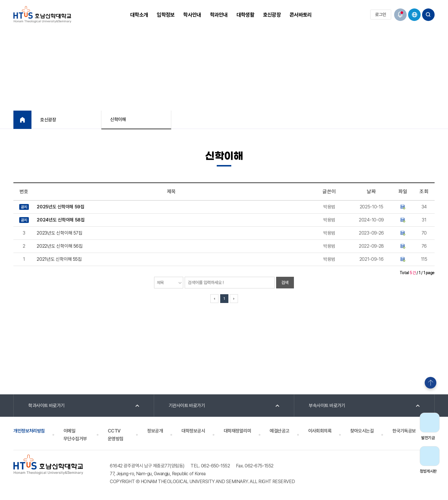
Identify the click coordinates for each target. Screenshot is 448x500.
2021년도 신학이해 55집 (59, 259)
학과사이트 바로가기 (46, 406)
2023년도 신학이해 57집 (59, 233)
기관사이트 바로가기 (187, 406)
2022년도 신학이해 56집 (60, 246)
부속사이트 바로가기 (327, 406)
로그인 (381, 15)
